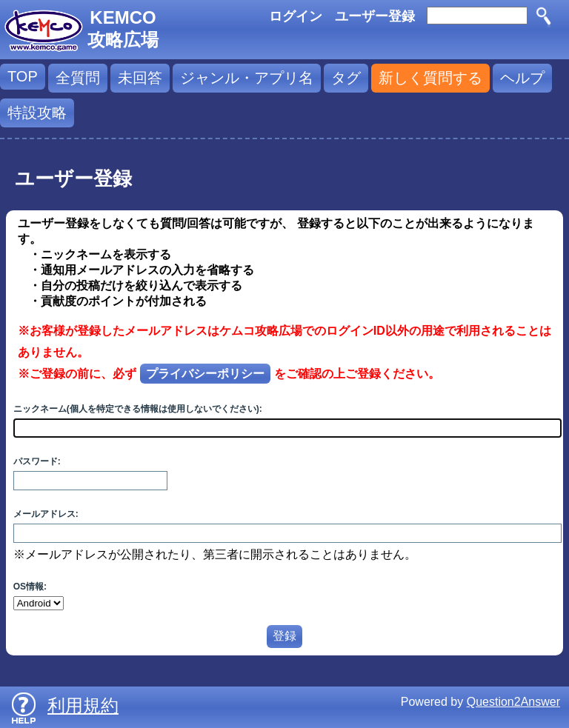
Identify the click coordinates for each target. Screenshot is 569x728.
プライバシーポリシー (205, 374)
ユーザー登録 (375, 16)
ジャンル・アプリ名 (247, 78)
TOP (23, 76)
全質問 (78, 78)
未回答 (140, 78)
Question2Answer (513, 702)
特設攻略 (37, 113)
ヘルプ (522, 78)
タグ (346, 78)
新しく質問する (430, 78)
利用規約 (83, 705)
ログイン (296, 16)
